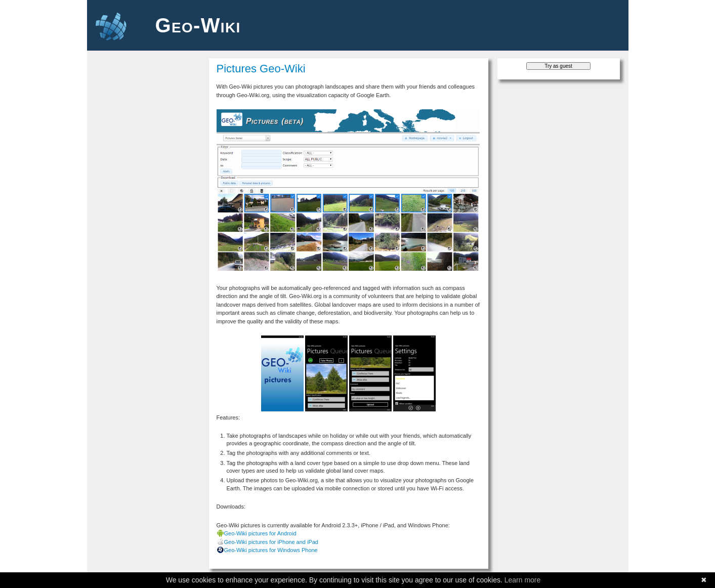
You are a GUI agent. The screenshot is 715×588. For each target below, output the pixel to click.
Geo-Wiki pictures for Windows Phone (271, 550)
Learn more (523, 580)
